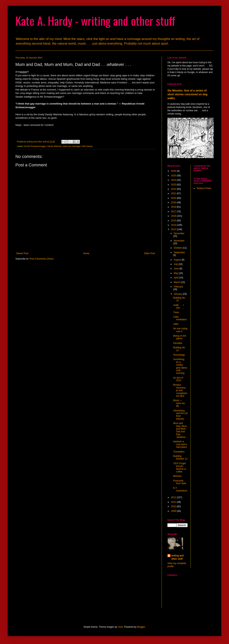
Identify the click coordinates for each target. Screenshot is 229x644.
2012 (174, 497)
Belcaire (177, 476)
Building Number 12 (180, 457)
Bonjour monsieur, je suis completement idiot (180, 390)
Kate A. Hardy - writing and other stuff (95, 20)
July (176, 264)
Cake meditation (180, 318)
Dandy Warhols (54, 146)
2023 (174, 185)
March (177, 282)
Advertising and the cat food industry (180, 415)
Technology (179, 355)
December (179, 233)
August (178, 260)
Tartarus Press (204, 188)
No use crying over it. (180, 330)
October (178, 248)
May (176, 273)
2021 (174, 193)
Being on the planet (180, 337)
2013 (174, 229)
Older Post (149, 253)
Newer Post (22, 253)
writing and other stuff (177, 557)
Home (86, 253)
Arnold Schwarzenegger (35, 146)
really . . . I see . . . (178, 306)
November (179, 241)
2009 (174, 511)
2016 (174, 216)
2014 (174, 225)
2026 (174, 171)
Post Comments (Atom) (41, 259)
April (176, 278)
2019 (174, 202)
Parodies (178, 343)
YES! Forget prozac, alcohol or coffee (180, 468)
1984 (176, 324)
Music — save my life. (179, 403)
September (179, 252)
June (177, 269)
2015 (174, 221)
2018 (174, 207)
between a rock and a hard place (180, 444)
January (178, 294)
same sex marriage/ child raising (77, 146)
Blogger (141, 627)
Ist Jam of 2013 (178, 379)
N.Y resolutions (180, 489)
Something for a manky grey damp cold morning (180, 366)
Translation (179, 452)
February (178, 287)
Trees (176, 312)
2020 (174, 198)
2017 (174, 212)
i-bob (120, 627)
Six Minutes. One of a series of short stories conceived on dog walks (187, 94)
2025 (174, 176)
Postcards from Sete (180, 482)
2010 (174, 506)
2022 (174, 189)
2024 (174, 180)
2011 (174, 502)
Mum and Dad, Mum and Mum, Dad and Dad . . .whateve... (180, 430)
